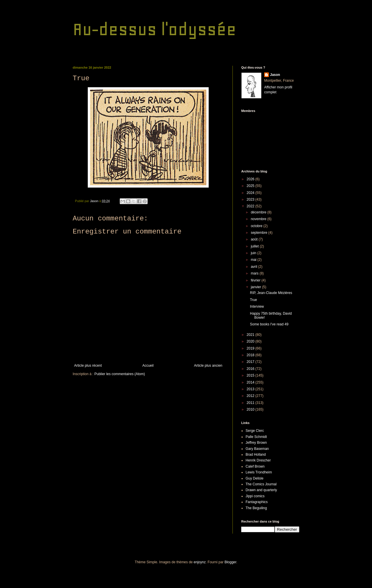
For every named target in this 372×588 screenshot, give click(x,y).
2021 (251, 335)
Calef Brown (255, 466)
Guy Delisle (254, 478)
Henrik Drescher (258, 460)
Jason (275, 75)
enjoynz (200, 562)
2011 (251, 403)
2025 (251, 186)
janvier (256, 287)
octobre (257, 226)
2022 (251, 206)
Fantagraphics (257, 502)
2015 (251, 375)
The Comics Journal (261, 484)
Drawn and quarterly (261, 490)
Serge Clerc (255, 431)
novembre (259, 219)
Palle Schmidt (256, 437)
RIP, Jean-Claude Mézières (271, 293)
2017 (251, 362)
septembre (260, 233)
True (253, 300)
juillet (255, 246)
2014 (251, 382)
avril (254, 267)
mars (255, 273)
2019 (251, 348)
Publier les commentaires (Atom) (120, 374)
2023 (251, 199)
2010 (251, 409)
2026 (251, 179)
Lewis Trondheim (259, 472)
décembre (259, 212)
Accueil (148, 366)
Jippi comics (255, 496)
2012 (251, 396)
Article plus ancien (208, 366)
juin (254, 253)
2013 (251, 389)
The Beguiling (256, 508)
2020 (251, 341)
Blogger (230, 562)
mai (254, 260)
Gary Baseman (257, 449)
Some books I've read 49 (269, 324)
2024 (251, 193)
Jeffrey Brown (256, 443)
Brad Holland (256, 455)
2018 (251, 355)
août (255, 239)
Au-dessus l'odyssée (154, 29)
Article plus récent (88, 366)
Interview (257, 307)
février (256, 280)
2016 (251, 369)
